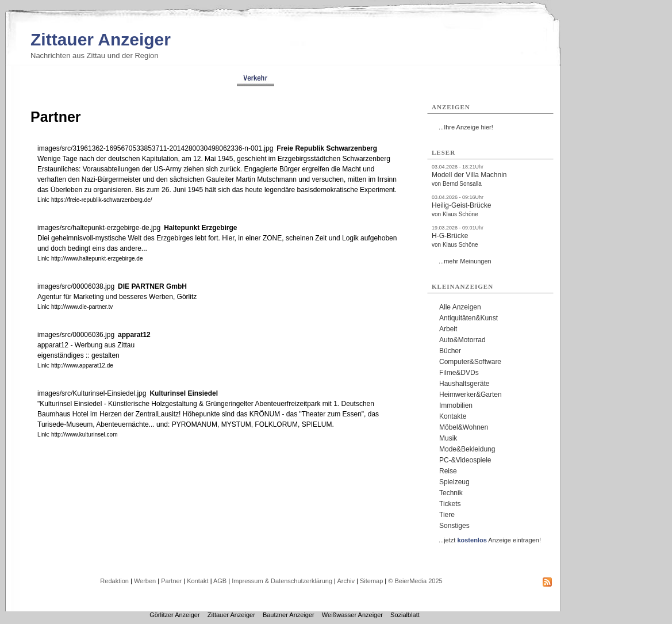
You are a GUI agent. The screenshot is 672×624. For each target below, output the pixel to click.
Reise (448, 471)
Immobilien (456, 405)
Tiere (447, 515)
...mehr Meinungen (465, 261)
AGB (220, 581)
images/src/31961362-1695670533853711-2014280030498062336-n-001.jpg (155, 148)
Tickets (450, 504)
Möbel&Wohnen (464, 427)
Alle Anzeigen (460, 307)
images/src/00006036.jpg (76, 335)
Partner (171, 581)
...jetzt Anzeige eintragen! (490, 540)
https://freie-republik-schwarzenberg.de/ (102, 200)
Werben (145, 581)
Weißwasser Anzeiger (352, 615)
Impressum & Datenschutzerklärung (282, 581)
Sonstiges (454, 526)
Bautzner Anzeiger (289, 615)
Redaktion (114, 581)
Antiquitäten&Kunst (469, 318)
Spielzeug (454, 482)
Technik (451, 493)
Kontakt (197, 581)
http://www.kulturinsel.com (85, 434)
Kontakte (453, 416)
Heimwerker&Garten (471, 395)
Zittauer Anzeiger (101, 39)
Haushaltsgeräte (464, 384)
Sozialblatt (405, 615)
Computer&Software (470, 362)
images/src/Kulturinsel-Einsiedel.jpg (92, 393)
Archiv (346, 581)
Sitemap (371, 581)
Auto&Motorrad (462, 340)
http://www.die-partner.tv (82, 307)
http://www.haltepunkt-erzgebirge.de (97, 259)
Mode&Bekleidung (467, 449)
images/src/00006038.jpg (76, 286)
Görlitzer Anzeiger (174, 615)
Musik (448, 438)
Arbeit (448, 329)
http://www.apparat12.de (82, 365)
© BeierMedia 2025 (415, 581)
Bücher (450, 351)
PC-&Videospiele (465, 460)
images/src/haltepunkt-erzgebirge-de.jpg (99, 228)
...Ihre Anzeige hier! (466, 127)
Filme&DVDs (459, 373)
